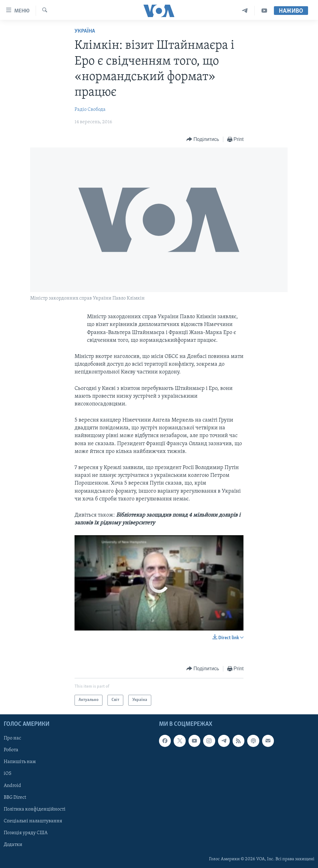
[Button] (203, 140)
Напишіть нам (20, 762)
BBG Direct (15, 798)
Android (12, 785)
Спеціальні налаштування (33, 821)
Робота (11, 750)
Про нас (12, 738)
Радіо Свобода (90, 110)
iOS (8, 774)
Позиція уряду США (26, 833)
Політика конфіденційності (35, 809)
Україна (85, 31)
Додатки (13, 845)
